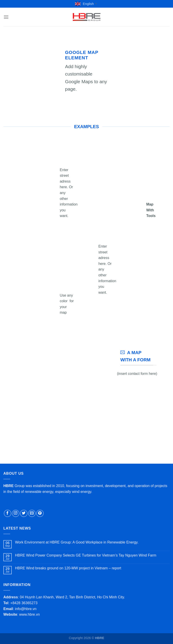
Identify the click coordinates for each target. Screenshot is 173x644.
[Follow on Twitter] (24, 513)
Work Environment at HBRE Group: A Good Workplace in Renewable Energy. (77, 542)
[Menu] (6, 17)
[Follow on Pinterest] (40, 513)
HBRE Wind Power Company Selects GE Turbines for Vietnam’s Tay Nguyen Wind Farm (86, 555)
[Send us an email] (32, 513)
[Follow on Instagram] (16, 513)
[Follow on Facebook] (8, 513)
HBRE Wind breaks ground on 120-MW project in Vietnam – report (68, 568)
